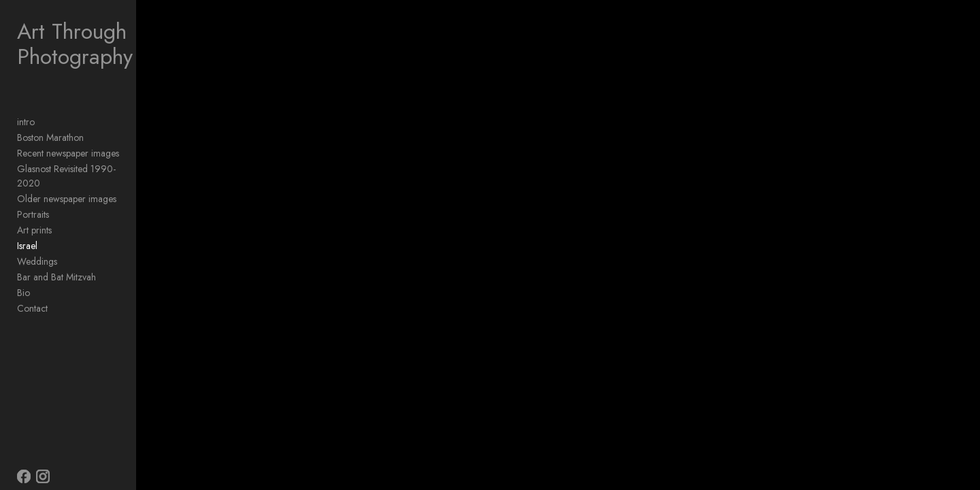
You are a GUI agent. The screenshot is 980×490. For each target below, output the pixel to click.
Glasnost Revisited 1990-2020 (78, 169)
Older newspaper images (67, 184)
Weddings (37, 247)
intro (26, 122)
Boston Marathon (50, 137)
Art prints (34, 216)
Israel (27, 231)
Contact (32, 294)
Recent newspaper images (68, 153)
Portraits (33, 200)
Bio (23, 278)
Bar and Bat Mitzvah (56, 263)
